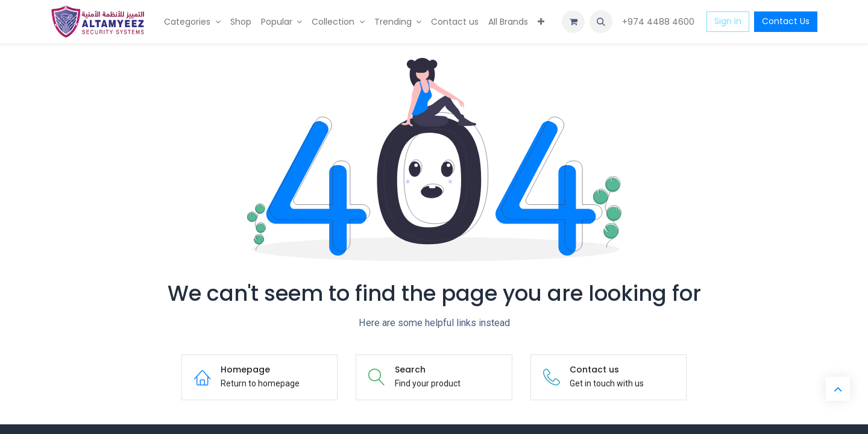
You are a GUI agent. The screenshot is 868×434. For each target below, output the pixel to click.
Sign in (728, 21)
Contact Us (786, 21)
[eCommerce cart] (573, 22)
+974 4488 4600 (659, 22)
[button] (601, 22)
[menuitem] (192, 22)
